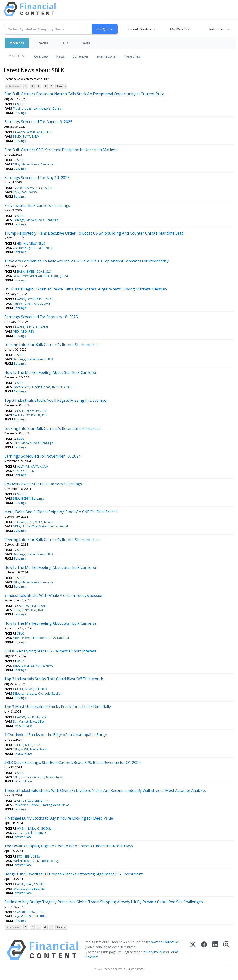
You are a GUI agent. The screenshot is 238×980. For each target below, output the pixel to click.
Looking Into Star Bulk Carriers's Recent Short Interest (52, 345)
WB (23, 471)
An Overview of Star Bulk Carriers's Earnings (43, 484)
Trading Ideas (22, 109)
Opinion (58, 109)
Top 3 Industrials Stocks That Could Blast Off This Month (54, 679)
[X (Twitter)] (193, 950)
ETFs (64, 43)
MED (16, 331)
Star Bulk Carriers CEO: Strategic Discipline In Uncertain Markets (61, 150)
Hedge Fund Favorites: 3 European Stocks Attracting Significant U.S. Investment (73, 874)
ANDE (45, 327)
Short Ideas (39, 638)
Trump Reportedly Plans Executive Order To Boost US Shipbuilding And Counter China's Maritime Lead (94, 233)
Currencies (81, 56)
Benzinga (20, 113)
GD (19, 244)
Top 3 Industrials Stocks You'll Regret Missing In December (56, 400)
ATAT (34, 466)
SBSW (37, 857)
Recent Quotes (139, 29)
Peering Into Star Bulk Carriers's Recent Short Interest (52, 540)
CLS (48, 272)
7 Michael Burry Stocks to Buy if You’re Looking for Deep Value (59, 818)
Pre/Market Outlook (36, 276)
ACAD (41, 132)
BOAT (33, 912)
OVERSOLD (33, 415)
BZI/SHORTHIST (62, 387)
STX (44, 717)
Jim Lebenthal (59, 526)
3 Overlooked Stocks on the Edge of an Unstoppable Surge (56, 735)
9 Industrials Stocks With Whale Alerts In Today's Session (54, 595)
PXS (39, 411)
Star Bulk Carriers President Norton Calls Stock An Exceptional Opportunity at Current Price (84, 94)
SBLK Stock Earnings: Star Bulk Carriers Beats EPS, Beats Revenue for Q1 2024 (72, 763)
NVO (16, 889)
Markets (17, 43)
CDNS (40, 272)
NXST (29, 745)
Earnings (19, 220)
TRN (46, 801)
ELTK (31, 471)
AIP (29, 327)
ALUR (49, 188)
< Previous (13, 86)
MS (41, 884)
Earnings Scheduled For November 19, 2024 (42, 456)
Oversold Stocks (49, 693)
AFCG (39, 188)
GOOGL (46, 828)
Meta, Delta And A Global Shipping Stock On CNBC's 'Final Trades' (61, 512)
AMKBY (22, 912)
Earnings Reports (33, 777)
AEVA (30, 188)
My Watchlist (180, 29)
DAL (30, 522)
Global (33, 916)
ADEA (21, 327)
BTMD (17, 137)
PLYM (27, 137)
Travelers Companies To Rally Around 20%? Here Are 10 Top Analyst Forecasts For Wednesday (86, 261)
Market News (30, 164)
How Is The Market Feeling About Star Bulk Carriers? (50, 372)
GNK (20, 801)
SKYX (16, 192)
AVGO (21, 299)
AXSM (31, 299)
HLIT (20, 745)
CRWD (21, 522)
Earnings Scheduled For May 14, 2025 (37, 178)
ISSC (24, 192)
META (39, 522)
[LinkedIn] (215, 950)
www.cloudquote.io (164, 942)
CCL (41, 912)
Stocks (42, 43)
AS (27, 466)
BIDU (40, 299)
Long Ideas (29, 693)
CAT (20, 606)
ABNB (31, 132)
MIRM (36, 137)
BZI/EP (26, 499)
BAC (29, 884)
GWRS (33, 192)
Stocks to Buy (34, 833)
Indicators (217, 29)
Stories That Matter (35, 526)
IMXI (20, 857)
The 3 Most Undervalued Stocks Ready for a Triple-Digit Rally (58, 707)
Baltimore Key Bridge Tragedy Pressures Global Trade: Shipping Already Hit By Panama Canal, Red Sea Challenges (104, 902)
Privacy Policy (153, 952)
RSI (45, 411)
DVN (47, 304)
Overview (41, 56)
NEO (24, 331)
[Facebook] (204, 950)
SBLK (20, 104)
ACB (49, 132)
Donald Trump (43, 248)
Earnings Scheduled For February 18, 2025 (41, 317)
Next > (61, 86)
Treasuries (132, 56)
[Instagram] (226, 950)
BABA (21, 272)
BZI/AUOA (29, 610)
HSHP (21, 411)
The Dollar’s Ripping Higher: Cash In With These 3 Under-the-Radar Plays (69, 846)
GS (36, 884)
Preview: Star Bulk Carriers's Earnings (37, 205)
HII (25, 244)
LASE (43, 606)
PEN (31, 331)
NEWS (33, 244)
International (106, 56)
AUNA (44, 466)
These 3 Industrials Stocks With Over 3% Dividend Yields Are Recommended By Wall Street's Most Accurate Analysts (105, 790)
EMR (35, 606)
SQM (16, 471)
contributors (42, 109)
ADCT (21, 188)
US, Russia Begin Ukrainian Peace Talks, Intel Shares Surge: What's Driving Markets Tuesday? (86, 289)
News (61, 56)
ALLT (20, 466)
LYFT (20, 689)
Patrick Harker (22, 304)
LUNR (17, 610)
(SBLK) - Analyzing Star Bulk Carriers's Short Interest (50, 651)
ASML (21, 884)
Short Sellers (21, 387)
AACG (21, 132)
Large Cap (20, 916)
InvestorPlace (23, 726)
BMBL (31, 272)
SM (38, 717)
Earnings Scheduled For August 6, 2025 (38, 122)
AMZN (21, 828)
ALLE (36, 327)
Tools (85, 43)
